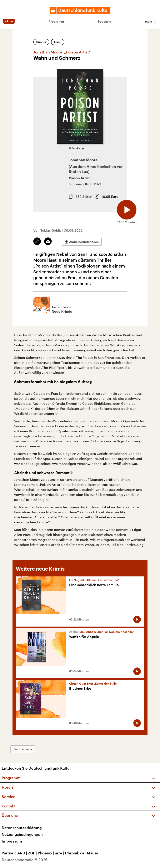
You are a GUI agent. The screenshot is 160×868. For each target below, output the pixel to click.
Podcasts (104, 21)
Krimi (58, 42)
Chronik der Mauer (82, 853)
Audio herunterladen (84, 241)
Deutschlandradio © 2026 (25, 860)
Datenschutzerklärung (22, 828)
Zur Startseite (24, 749)
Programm (56, 21)
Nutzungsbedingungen (22, 834)
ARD (23, 853)
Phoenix (46, 853)
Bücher (41, 42)
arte (60, 853)
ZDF (33, 853)
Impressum (12, 841)
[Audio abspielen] (126, 209)
